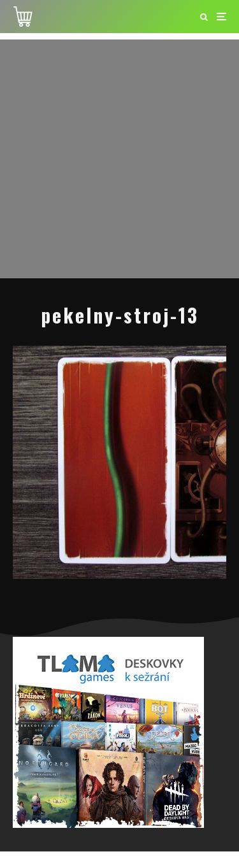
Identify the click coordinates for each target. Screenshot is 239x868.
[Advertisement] (119, 159)
